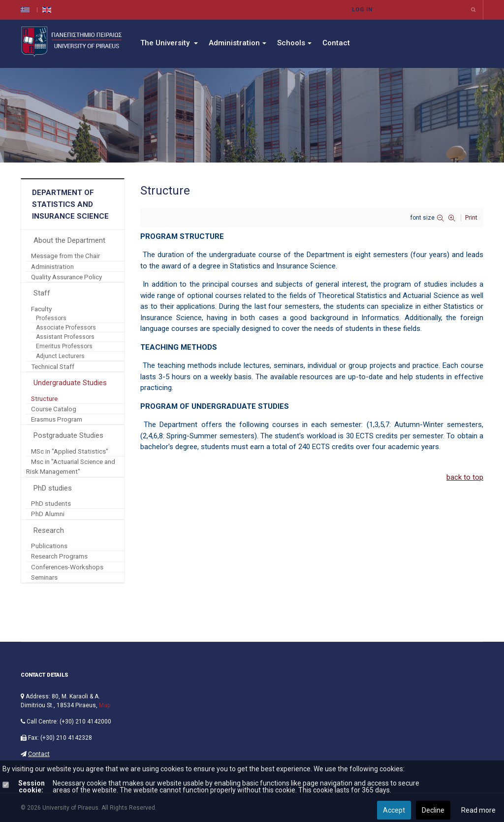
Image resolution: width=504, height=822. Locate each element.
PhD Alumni (48, 514)
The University (169, 43)
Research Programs (59, 556)
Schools (294, 43)
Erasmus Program (57, 419)
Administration (237, 43)
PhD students (51, 503)
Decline (433, 810)
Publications (49, 546)
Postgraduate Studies (68, 435)
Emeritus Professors (64, 346)
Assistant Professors (65, 337)
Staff (42, 293)
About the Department (69, 240)
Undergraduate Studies (70, 383)
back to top (465, 477)
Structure (44, 398)
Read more (478, 810)
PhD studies (53, 488)
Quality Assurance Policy (66, 277)
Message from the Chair (65, 256)
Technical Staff (53, 366)
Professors (51, 318)
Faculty (41, 309)
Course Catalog (54, 409)
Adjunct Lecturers (60, 356)
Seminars (44, 577)
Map (105, 705)
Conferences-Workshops (67, 567)
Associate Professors (66, 328)
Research (49, 530)
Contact (336, 43)
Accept (394, 810)
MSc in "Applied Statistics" (70, 451)
